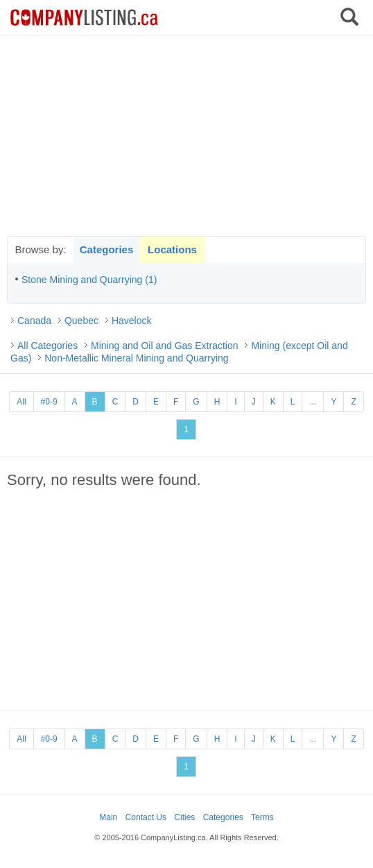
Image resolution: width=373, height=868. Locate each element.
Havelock (132, 321)
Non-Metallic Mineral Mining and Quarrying (136, 358)
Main (108, 817)
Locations (172, 249)
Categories (107, 249)
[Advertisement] (186, 135)
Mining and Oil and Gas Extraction (164, 346)
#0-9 (49, 402)
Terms (262, 817)
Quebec (81, 321)
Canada (34, 321)
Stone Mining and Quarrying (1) (89, 280)
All (21, 402)
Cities (184, 817)
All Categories (47, 346)
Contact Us (146, 817)
